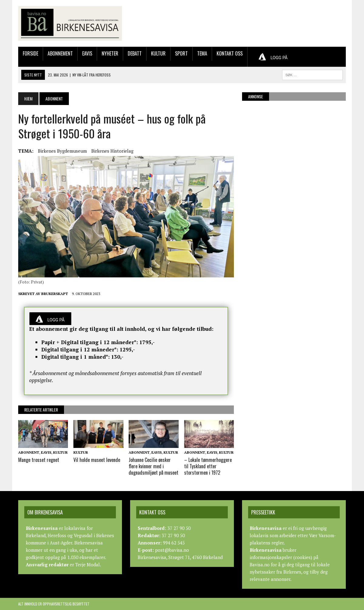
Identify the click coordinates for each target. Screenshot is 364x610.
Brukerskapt (55, 294)
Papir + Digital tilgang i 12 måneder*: (90, 342)
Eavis (87, 53)
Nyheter (110, 53)
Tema (202, 53)
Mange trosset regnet (39, 460)
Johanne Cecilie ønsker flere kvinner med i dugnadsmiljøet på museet (153, 466)
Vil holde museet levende (97, 460)
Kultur (158, 53)
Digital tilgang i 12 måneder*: (80, 349)
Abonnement (60, 53)
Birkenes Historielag (112, 151)
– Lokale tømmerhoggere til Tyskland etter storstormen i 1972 (208, 466)
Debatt (135, 53)
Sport (181, 53)
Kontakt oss (230, 53)
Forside (30, 53)
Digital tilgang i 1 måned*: (76, 357)
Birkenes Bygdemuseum (62, 151)
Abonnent (29, 452)
